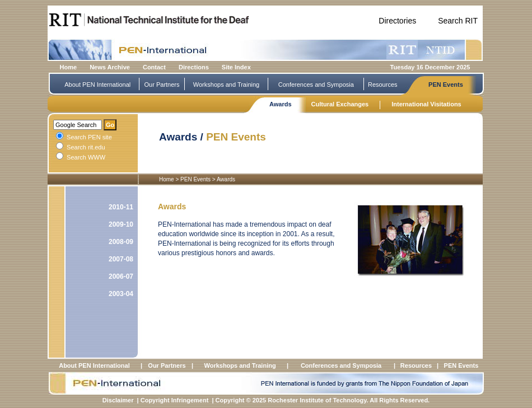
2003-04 (121, 294)
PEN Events (446, 85)
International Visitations (426, 104)
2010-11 (121, 207)
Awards (281, 104)
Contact (154, 67)
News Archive (110, 67)
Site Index (236, 67)
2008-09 (121, 242)
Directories (397, 21)
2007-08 (121, 259)
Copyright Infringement (175, 400)
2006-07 (121, 276)
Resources (383, 85)
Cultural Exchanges (340, 104)
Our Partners (162, 85)
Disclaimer (118, 400)
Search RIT (458, 21)
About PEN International (97, 85)
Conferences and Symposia (316, 85)
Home (69, 67)
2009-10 (121, 224)
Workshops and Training (226, 85)
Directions (194, 67)
